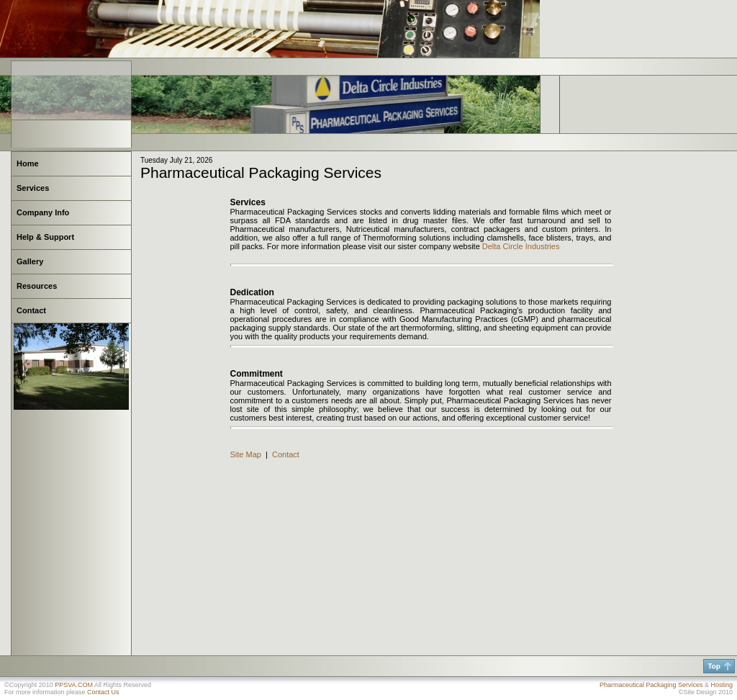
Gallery (30, 261)
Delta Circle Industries (521, 246)
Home (28, 163)
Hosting (722, 685)
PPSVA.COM (74, 685)
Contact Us (103, 692)
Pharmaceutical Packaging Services (651, 685)
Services (33, 188)
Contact (31, 310)
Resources (37, 286)
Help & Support (45, 237)
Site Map (246, 454)
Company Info (43, 212)
